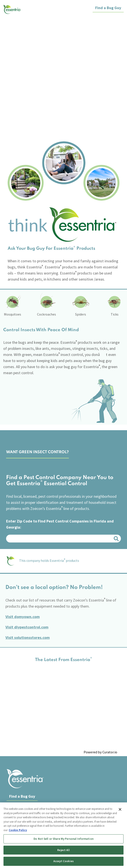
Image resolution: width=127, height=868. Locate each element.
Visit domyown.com (23, 616)
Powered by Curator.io (100, 752)
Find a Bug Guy (108, 8)
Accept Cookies (63, 861)
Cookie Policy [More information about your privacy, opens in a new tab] (18, 830)
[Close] (120, 809)
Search (117, 538)
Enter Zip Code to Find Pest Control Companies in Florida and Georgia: (60, 524)
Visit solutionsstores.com (28, 637)
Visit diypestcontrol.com (27, 627)
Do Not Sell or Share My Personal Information (63, 839)
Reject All (63, 850)
